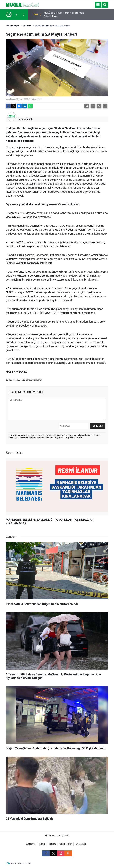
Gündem (27, 26)
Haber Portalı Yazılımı (21, 864)
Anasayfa (12, 26)
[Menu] (98, 5)
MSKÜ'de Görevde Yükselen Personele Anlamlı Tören (64, 15)
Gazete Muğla (25, 119)
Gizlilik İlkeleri (66, 844)
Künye (42, 844)
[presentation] (16, 15)
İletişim (52, 844)
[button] (93, 106)
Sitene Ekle (81, 844)
